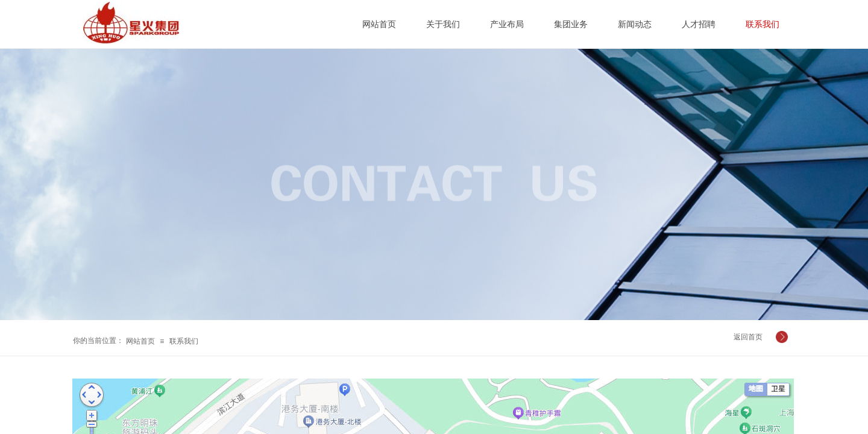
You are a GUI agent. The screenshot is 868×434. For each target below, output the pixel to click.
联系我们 (184, 341)
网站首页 (140, 341)
